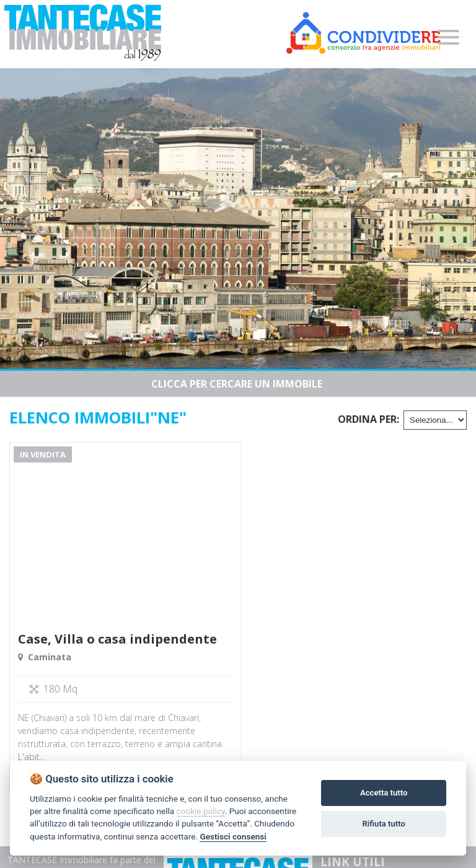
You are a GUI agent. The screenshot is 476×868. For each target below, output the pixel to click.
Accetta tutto (384, 793)
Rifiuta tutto (384, 824)
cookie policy (201, 811)
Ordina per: (368, 419)
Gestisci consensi (233, 836)
